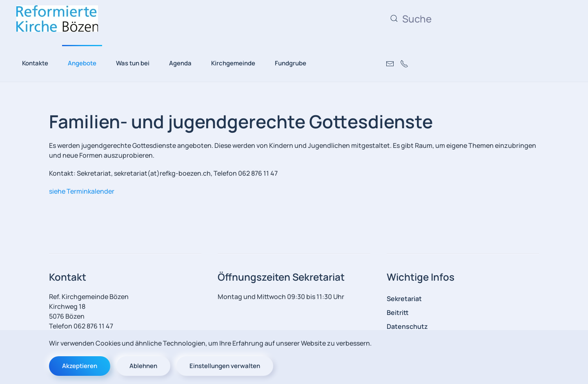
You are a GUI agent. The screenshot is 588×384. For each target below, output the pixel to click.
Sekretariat (404, 299)
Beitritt (398, 313)
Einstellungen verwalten (225, 366)
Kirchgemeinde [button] (233, 63)
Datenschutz (407, 326)
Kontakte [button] (35, 63)
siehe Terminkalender (82, 191)
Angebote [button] (82, 63)
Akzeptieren (80, 366)
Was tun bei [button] (133, 63)
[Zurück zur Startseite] (57, 18)
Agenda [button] (180, 63)
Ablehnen (143, 366)
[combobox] (468, 18)
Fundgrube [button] (291, 63)
